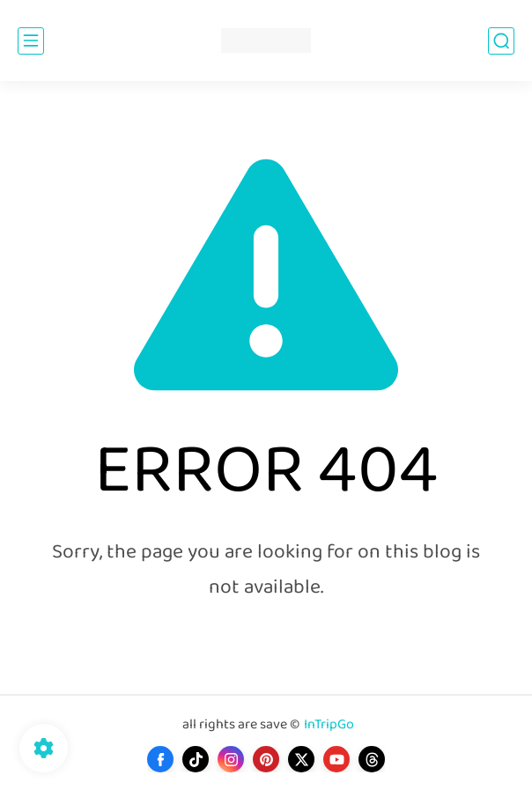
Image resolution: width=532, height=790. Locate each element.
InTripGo (329, 725)
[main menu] (31, 41)
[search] (501, 41)
